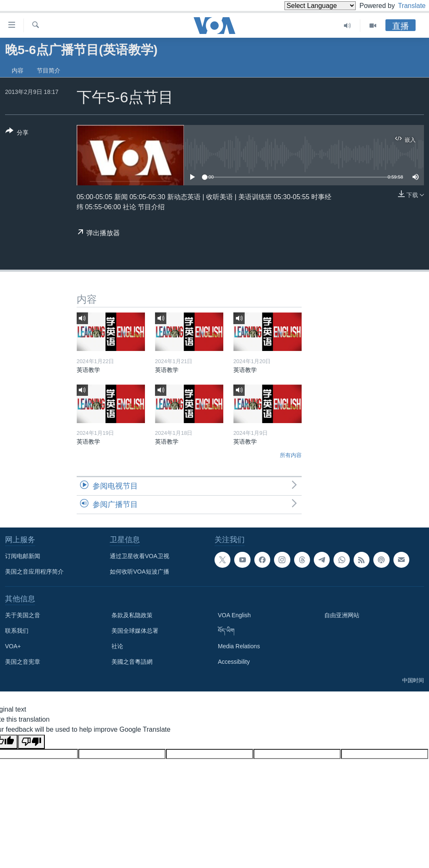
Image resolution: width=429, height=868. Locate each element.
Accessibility (234, 662)
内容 (18, 70)
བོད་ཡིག (226, 631)
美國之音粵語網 (132, 662)
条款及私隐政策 (132, 615)
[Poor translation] (31, 742)
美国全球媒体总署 (135, 631)
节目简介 (49, 70)
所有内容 (291, 455)
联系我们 (17, 631)
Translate (404, 6)
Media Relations (239, 646)
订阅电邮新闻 (23, 556)
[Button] (17, 133)
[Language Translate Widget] (306, 6)
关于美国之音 (23, 615)
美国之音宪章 (23, 662)
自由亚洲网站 (342, 615)
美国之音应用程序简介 (34, 572)
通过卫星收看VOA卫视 (140, 556)
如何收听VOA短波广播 (140, 572)
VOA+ (13, 646)
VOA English (234, 615)
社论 (117, 646)
